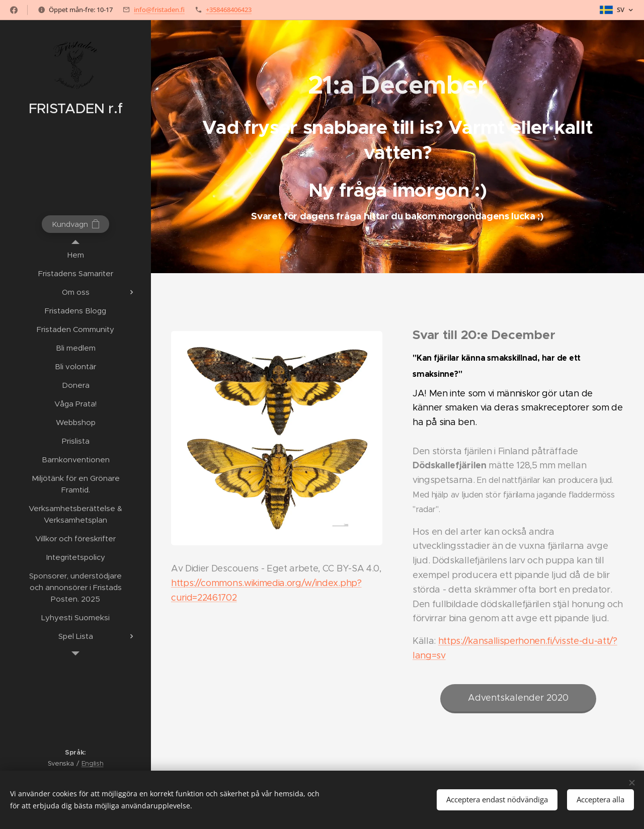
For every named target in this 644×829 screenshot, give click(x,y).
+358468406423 (229, 10)
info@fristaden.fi (159, 10)
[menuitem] (75, 255)
